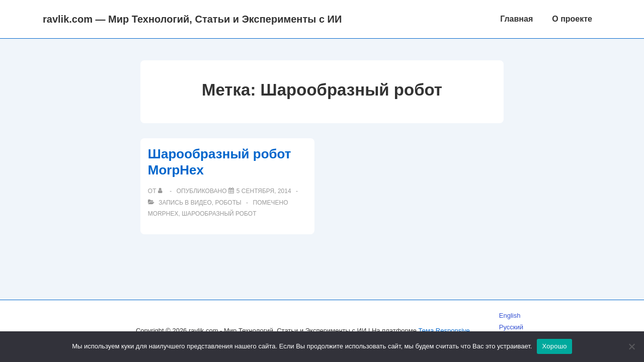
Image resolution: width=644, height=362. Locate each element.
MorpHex (163, 214)
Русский (511, 327)
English (510, 315)
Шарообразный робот (219, 214)
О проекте (572, 19)
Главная (516, 19)
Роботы (228, 203)
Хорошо (554, 346)
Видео (201, 203)
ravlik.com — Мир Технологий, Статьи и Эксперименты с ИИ (192, 19)
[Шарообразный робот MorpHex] (264, 191)
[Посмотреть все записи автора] (162, 191)
